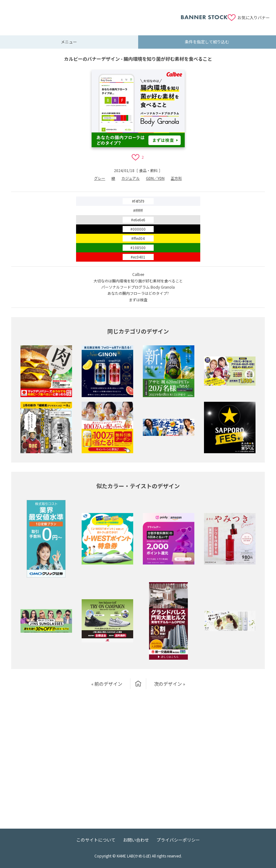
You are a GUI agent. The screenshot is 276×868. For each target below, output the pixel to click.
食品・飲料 (148, 170)
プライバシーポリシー (178, 840)
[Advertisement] (93, 14)
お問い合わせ (136, 840)
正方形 (176, 178)
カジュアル (131, 178)
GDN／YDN (155, 178)
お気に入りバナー (254, 18)
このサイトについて (96, 840)
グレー (100, 178)
